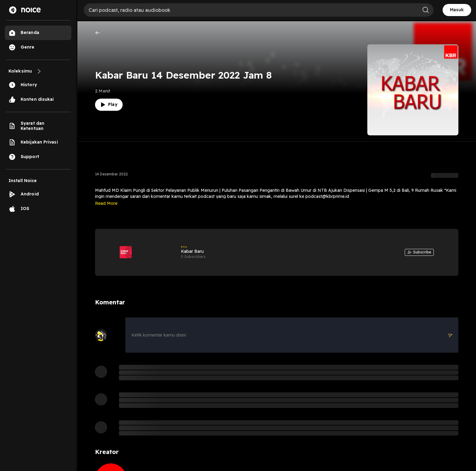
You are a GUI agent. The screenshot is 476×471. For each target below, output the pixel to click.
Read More (106, 203)
